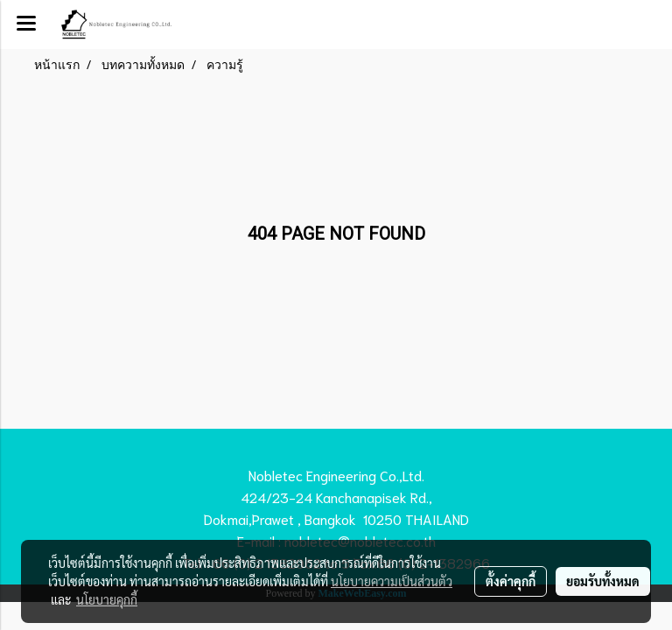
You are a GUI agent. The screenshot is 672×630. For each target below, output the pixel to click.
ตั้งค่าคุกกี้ (511, 581)
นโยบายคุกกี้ (107, 599)
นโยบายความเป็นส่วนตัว (392, 581)
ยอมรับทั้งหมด (603, 581)
